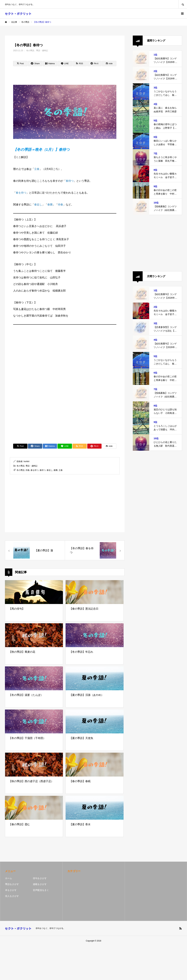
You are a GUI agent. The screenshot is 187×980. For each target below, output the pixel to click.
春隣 (50, 205)
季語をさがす (12, 884)
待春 (60, 205)
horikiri (27, 461)
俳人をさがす (12, 896)
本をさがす (11, 890)
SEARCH (183, 4)
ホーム (9, 878)
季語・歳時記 (42, 51)
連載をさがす (40, 884)
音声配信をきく (41, 890)
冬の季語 (30, 51)
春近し (38, 205)
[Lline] (65, 64)
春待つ (70, 181)
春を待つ (21, 193)
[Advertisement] (65, 350)
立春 (37, 169)
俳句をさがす (40, 878)
